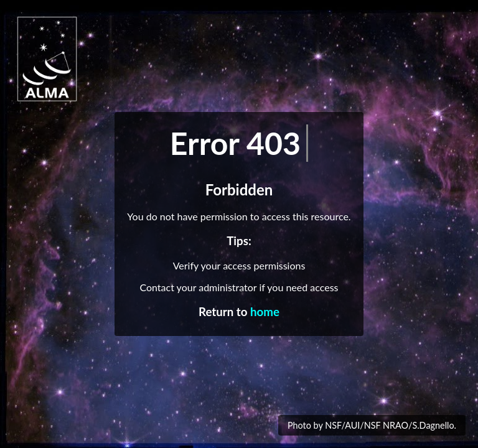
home (265, 312)
